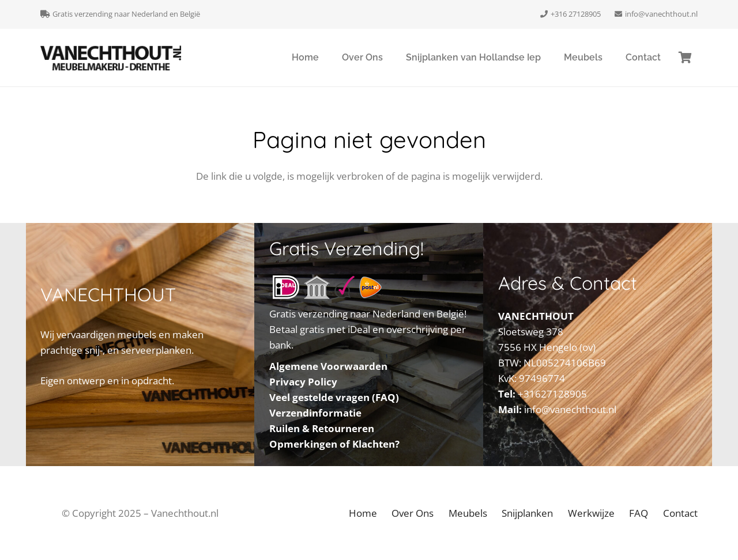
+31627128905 (552, 394)
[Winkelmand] (685, 58)
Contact (680, 513)
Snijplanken (527, 513)
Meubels (468, 513)
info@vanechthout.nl (570, 409)
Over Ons (413, 513)
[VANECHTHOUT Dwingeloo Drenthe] (111, 58)
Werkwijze (591, 513)
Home (363, 513)
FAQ (639, 513)
